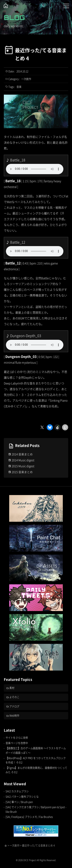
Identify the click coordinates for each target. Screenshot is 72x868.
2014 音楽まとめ (22, 454)
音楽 (19, 87)
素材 (12, 688)
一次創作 (26, 79)
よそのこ (14, 697)
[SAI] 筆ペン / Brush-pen (19, 802)
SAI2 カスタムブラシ (17, 791)
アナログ (14, 706)
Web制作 (14, 715)
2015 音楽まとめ (22, 472)
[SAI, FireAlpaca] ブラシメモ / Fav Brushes (29, 817)
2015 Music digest (23, 466)
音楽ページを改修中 (17, 743)
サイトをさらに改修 (17, 738)
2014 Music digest (23, 460)
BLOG (14, 18)
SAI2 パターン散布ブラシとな (22, 797)
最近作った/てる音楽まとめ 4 (41, 54)
